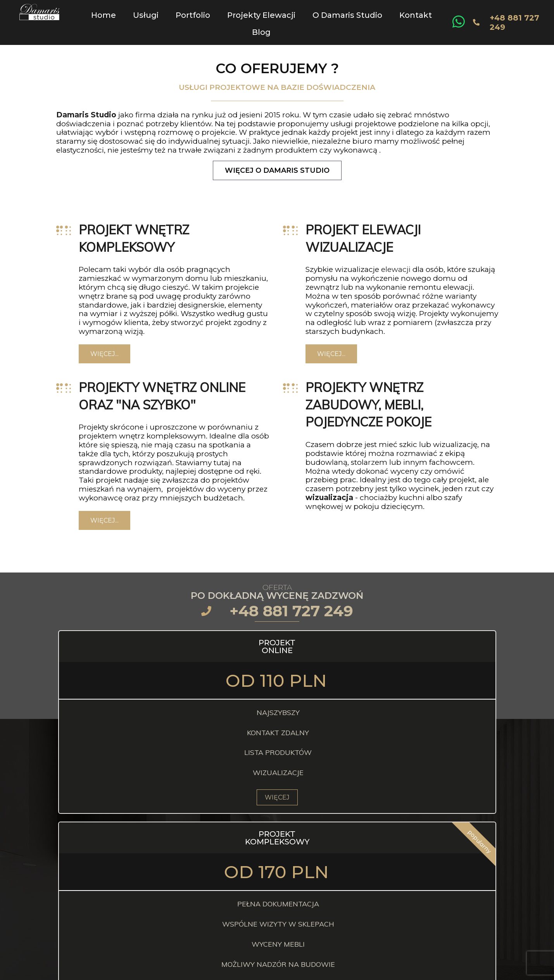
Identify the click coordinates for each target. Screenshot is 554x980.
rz (371, 456)
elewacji (396, 264)
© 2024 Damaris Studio (274, 972)
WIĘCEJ (128, 792)
